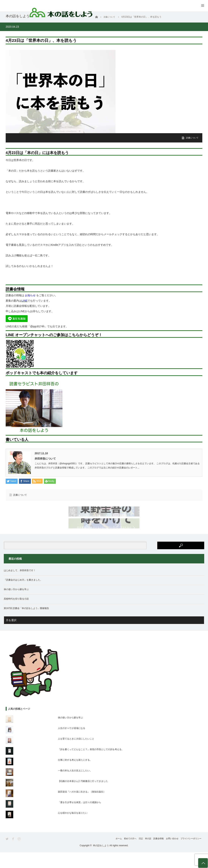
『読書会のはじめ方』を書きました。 (23, 596)
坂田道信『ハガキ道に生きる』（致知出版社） (82, 807)
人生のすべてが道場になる (72, 744)
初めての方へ (107, 854)
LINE (25, 301)
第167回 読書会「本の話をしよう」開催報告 (26, 624)
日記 (122, 854)
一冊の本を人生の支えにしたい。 (75, 786)
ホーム (91, 854)
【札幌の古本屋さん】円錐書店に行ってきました (83, 797)
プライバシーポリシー (191, 854)
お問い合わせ (167, 854)
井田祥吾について (45, 459)
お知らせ (30, 295)
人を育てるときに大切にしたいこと (76, 754)
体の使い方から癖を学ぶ (16, 605)
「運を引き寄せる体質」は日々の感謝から (79, 818)
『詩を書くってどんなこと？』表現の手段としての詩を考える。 (91, 765)
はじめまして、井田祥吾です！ (20, 586)
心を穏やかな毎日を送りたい (73, 829)
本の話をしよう (101, 861)
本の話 (134, 854)
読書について (192, 138)
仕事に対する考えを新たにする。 (75, 776)
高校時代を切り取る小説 (16, 615)
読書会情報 (149, 854)
